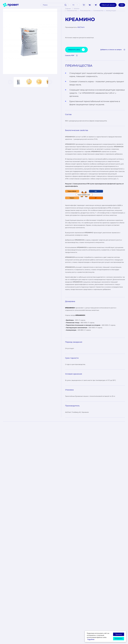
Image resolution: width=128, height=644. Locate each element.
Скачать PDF (71, 55)
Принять (119, 634)
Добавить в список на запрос (113, 50)
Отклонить (119, 639)
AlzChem (81, 27)
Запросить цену (76, 50)
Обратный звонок (108, 5)
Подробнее (91, 639)
